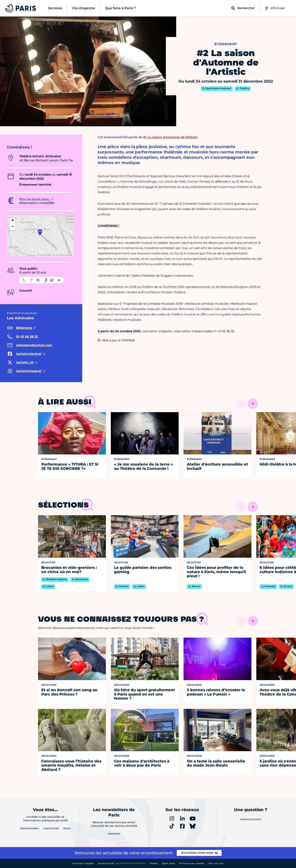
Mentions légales (83, 863)
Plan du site (216, 863)
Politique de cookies (192, 863)
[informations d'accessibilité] (42, 280)
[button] (40, 232)
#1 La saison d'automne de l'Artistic (170, 137)
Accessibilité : (122, 863)
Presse (154, 863)
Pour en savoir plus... (35, 199)
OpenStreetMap (58, 255)
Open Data (168, 863)
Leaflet (40, 255)
